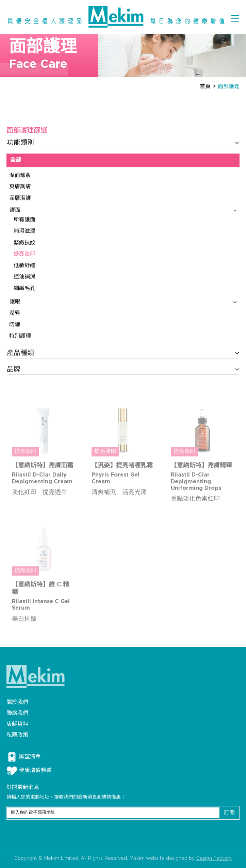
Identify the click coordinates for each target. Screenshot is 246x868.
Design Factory (214, 860)
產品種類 (123, 353)
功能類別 (123, 143)
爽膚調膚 (20, 187)
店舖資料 (17, 724)
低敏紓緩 (24, 266)
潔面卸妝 (20, 175)
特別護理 (20, 336)
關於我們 (17, 702)
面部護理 (229, 87)
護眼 (123, 302)
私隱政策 (17, 735)
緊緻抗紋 (24, 243)
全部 (16, 160)
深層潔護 (20, 199)
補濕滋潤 (24, 232)
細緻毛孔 (24, 289)
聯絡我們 (17, 713)
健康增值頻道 (29, 771)
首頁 (205, 87)
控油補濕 (24, 277)
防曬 (15, 325)
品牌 (123, 370)
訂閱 (229, 813)
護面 (123, 210)
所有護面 (24, 220)
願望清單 (24, 757)
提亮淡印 (24, 254)
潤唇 (15, 314)
